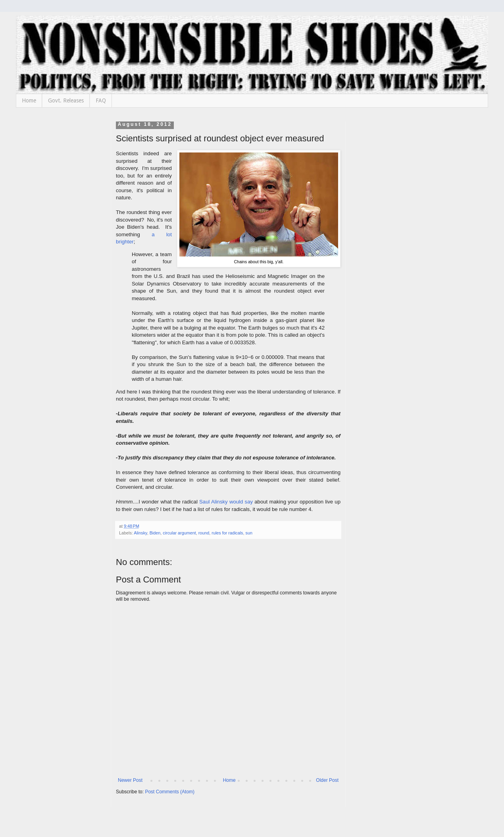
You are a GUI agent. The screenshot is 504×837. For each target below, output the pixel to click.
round (204, 533)
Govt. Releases (66, 100)
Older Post (327, 780)
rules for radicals (227, 533)
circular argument (179, 533)
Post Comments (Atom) (170, 792)
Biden (155, 533)
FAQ (101, 100)
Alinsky (140, 533)
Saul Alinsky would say (226, 502)
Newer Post (130, 780)
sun (249, 533)
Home (29, 100)
